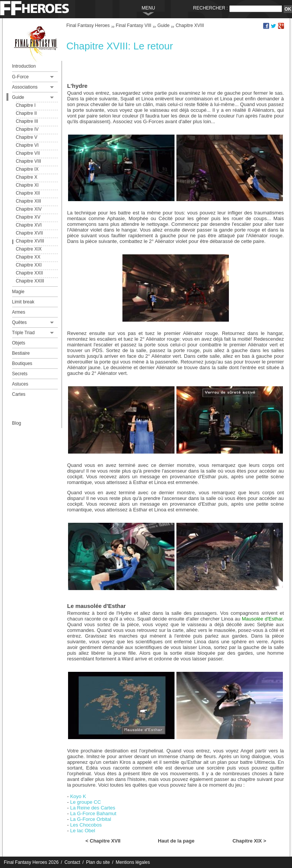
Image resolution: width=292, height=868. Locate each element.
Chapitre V (27, 137)
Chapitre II (26, 113)
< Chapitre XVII (103, 841)
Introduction (24, 66)
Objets (19, 343)
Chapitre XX (28, 257)
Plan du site (98, 862)
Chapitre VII (28, 153)
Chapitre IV (27, 129)
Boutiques (22, 363)
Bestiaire (21, 353)
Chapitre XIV (29, 209)
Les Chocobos (86, 825)
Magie (18, 292)
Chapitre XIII (29, 201)
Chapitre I (26, 105)
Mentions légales (133, 862)
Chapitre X (27, 177)
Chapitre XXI (29, 265)
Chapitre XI (27, 185)
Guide (18, 97)
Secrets (20, 374)
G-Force (21, 77)
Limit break (23, 302)
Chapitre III (27, 121)
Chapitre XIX (29, 249)
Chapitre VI (27, 145)
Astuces (20, 384)
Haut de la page (176, 841)
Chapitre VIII (29, 161)
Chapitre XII (28, 193)
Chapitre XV (28, 217)
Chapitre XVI (29, 225)
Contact (72, 862)
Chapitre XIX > (249, 841)
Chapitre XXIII (30, 281)
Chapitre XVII (29, 233)
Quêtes (20, 322)
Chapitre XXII (29, 273)
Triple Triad (24, 333)
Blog (17, 423)
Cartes (19, 394)
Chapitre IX (27, 169)
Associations (25, 87)
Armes (19, 312)
